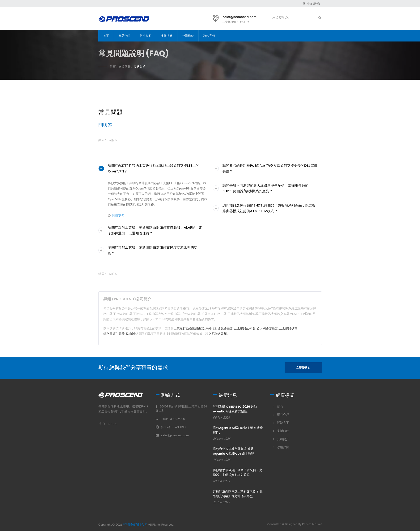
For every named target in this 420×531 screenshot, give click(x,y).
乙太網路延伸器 (245, 328)
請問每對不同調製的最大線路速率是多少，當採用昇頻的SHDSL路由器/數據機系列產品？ (265, 188)
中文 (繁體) (314, 4)
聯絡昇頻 (209, 36)
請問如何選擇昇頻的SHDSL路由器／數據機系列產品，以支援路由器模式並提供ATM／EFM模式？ (269, 208)
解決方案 (146, 36)
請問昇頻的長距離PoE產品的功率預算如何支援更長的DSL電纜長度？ (270, 168)
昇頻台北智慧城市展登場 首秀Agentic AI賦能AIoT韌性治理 (233, 451)
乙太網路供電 (288, 328)
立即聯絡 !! (303, 368)
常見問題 (139, 66)
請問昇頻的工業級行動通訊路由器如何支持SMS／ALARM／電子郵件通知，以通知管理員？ (155, 230)
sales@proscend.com (240, 17)
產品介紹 (124, 36)
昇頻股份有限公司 (135, 524)
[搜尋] (319, 17)
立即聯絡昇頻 (218, 334)
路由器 (130, 334)
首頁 (106, 36)
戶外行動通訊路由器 (219, 328)
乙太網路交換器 (267, 328)
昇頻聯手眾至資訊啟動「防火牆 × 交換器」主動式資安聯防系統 (238, 472)
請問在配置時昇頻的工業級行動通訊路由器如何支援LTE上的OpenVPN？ (154, 168)
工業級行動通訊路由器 (189, 328)
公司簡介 (188, 36)
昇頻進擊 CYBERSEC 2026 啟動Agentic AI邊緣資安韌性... (235, 409)
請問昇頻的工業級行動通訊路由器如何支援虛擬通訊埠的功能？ (153, 250)
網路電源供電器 (114, 334)
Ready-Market (312, 524)
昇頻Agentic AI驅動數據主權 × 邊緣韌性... (238, 430)
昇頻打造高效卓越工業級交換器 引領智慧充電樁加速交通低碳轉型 (238, 494)
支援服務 (167, 36)
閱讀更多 (116, 215)
